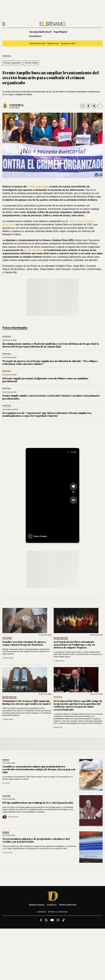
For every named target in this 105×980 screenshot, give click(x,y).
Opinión (6, 796)
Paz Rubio (6, 783)
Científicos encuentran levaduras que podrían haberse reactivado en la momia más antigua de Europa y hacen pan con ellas (39, 769)
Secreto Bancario (37, 43)
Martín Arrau (53, 43)
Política (7, 56)
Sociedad (7, 638)
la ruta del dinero (34, 250)
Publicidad (42, 912)
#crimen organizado (12, 63)
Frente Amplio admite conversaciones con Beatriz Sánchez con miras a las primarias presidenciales (51, 397)
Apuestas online (68, 43)
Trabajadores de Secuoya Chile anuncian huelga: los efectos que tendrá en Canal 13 (27, 702)
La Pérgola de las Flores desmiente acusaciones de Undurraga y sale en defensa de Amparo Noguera (74, 645)
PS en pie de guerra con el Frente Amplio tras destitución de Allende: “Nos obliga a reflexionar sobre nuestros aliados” (50, 362)
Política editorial (68, 905)
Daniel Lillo (58, 727)
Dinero (6, 832)
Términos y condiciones (58, 912)
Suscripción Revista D (40, 32)
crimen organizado (38, 187)
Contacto (52, 905)
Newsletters (35, 36)
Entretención (61, 638)
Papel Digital (60, 32)
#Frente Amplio (31, 63)
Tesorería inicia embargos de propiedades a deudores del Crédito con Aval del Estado (36, 840)
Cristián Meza (16, 105)
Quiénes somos (37, 905)
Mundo (6, 760)
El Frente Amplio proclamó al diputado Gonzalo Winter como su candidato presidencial (45, 380)
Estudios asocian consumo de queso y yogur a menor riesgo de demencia (24, 643)
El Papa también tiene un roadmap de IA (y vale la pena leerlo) (38, 803)
